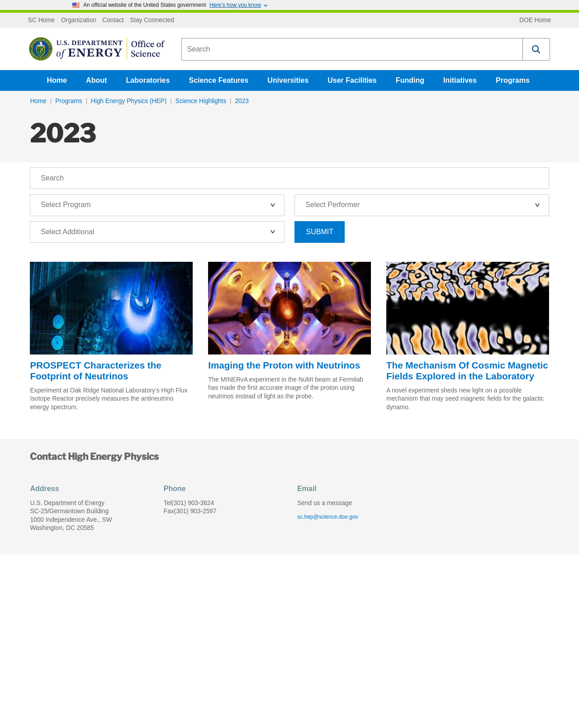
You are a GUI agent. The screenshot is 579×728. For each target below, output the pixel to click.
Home (57, 80)
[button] (536, 49)
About (96, 80)
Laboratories (148, 80)
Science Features (219, 80)
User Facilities (352, 80)
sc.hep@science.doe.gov (327, 517)
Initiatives (460, 80)
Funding (410, 80)
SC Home (41, 20)
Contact (113, 20)
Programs (513, 80)
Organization (79, 20)
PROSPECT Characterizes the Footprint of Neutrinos (95, 371)
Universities (288, 80)
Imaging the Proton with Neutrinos (284, 365)
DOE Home (535, 20)
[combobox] (352, 49)
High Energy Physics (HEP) (129, 101)
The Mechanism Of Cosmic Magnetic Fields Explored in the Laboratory (467, 371)
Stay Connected (152, 20)
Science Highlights (201, 101)
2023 (242, 101)
